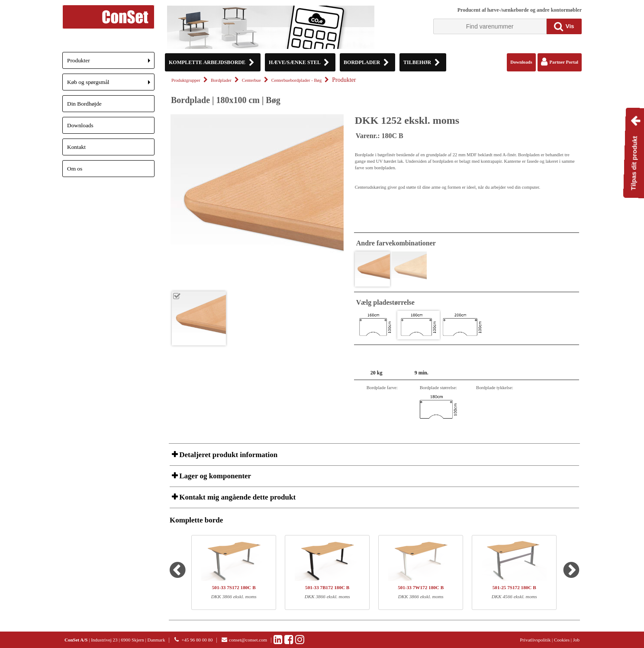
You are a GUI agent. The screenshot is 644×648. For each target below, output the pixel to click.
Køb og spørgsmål (111, 85)
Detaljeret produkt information (227, 455)
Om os (75, 169)
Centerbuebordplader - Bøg (297, 80)
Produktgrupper (186, 80)
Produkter (111, 63)
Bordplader (221, 80)
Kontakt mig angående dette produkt (237, 497)
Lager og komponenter (214, 476)
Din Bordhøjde (84, 104)
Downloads (80, 125)
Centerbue (251, 80)
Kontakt (76, 147)
